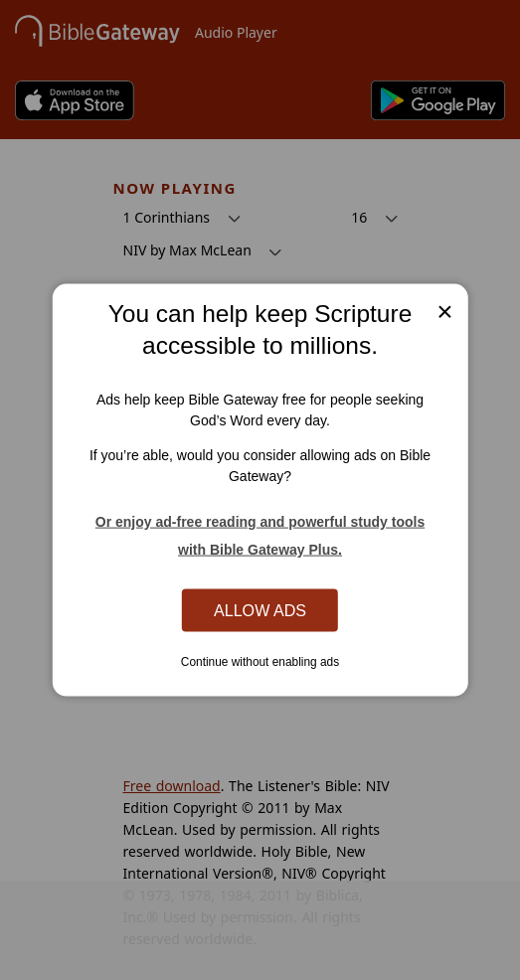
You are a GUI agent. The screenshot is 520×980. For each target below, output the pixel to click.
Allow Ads (260, 609)
